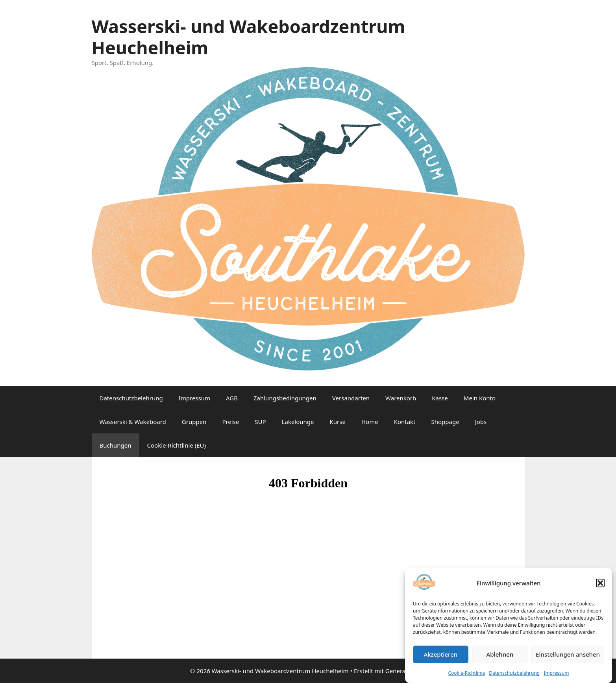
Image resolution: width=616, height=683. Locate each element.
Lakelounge (298, 422)
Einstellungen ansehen (568, 658)
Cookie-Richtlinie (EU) (177, 445)
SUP (260, 422)
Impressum (556, 676)
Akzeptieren (440, 658)
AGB (232, 398)
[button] (600, 587)
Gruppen (194, 422)
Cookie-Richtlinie (467, 676)
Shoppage (445, 422)
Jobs (481, 422)
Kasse (440, 398)
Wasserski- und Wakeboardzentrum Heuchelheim (249, 37)
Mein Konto (480, 398)
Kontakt (405, 422)
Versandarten (351, 398)
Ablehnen (500, 658)
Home (370, 422)
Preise (230, 422)
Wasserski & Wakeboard (133, 422)
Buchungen (116, 445)
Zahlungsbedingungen (285, 398)
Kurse (338, 422)
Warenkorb (401, 398)
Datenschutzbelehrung (514, 676)
